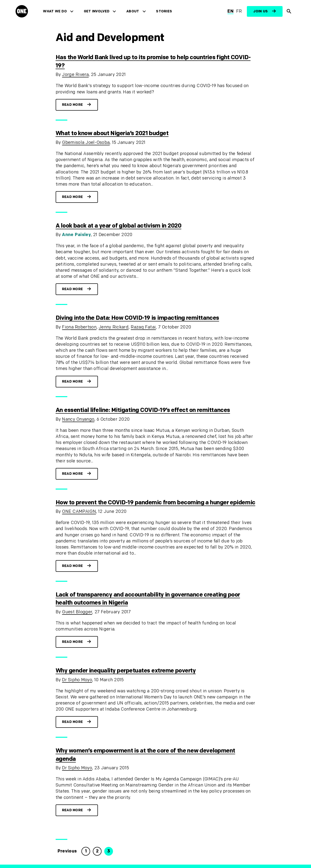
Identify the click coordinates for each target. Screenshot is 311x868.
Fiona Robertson (79, 327)
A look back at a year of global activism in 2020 (118, 226)
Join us (260, 11)
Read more (73, 105)
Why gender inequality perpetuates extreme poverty (126, 671)
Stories (164, 11)
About (133, 11)
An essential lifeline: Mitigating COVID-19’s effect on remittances (143, 410)
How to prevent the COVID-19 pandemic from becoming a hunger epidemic (155, 503)
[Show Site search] (289, 12)
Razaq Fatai (143, 327)
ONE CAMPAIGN (79, 512)
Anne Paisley (76, 235)
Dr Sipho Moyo (77, 680)
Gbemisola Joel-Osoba (86, 143)
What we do (55, 11)
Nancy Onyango (78, 419)
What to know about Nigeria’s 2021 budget (112, 133)
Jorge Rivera (75, 75)
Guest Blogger (77, 612)
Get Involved (97, 11)
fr (239, 11)
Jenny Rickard (114, 327)
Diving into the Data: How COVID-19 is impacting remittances (137, 318)
